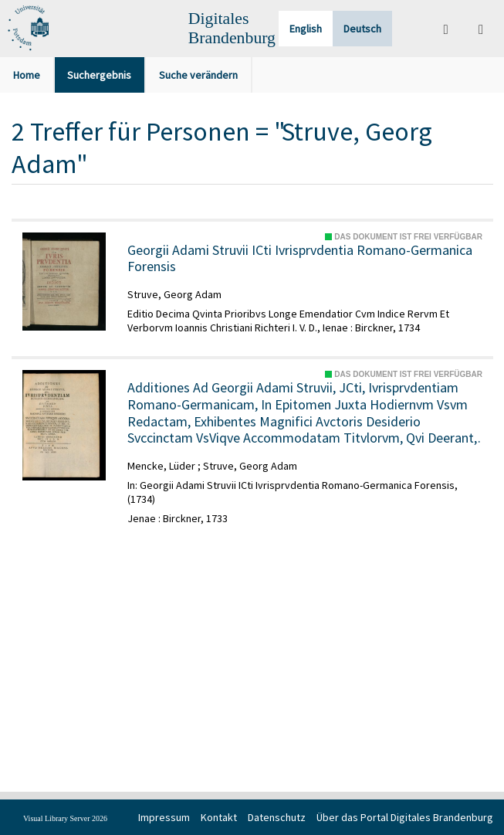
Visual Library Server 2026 (65, 818)
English (306, 29)
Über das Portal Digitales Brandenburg (405, 817)
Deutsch (362, 29)
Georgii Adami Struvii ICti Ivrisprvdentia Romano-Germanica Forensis (300, 258)
